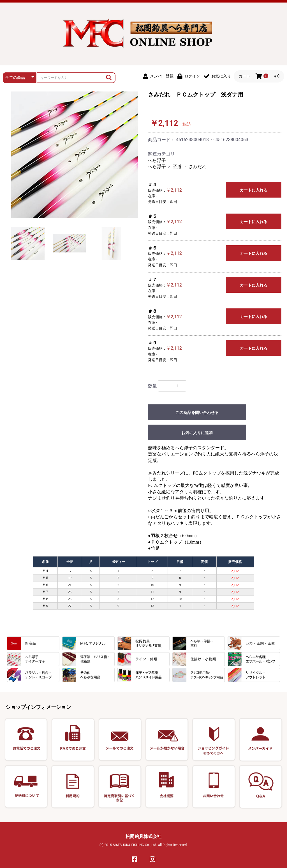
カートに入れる (254, 190)
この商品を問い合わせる (197, 413)
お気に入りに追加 (197, 433)
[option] (75, 155)
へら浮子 (157, 160)
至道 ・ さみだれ (189, 167)
